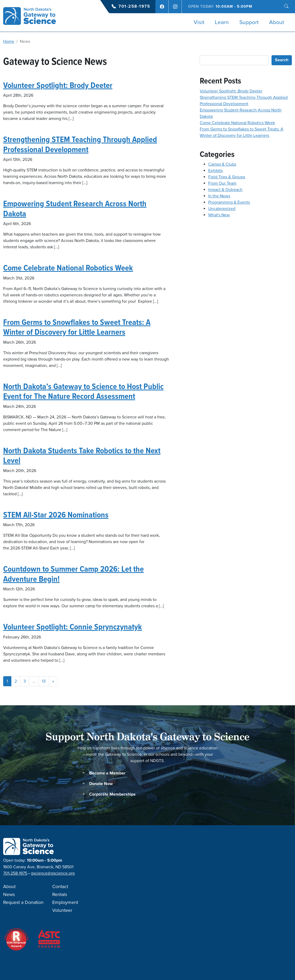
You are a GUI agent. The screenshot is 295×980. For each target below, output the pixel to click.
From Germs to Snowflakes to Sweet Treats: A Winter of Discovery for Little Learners (77, 327)
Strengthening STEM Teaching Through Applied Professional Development (80, 144)
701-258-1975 (134, 6)
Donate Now (97, 784)
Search (282, 60)
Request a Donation (23, 903)
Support (249, 22)
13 (44, 681)
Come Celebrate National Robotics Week (68, 268)
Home (9, 41)
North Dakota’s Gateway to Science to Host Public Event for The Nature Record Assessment (83, 391)
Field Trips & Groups (227, 177)
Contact (60, 887)
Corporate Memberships (108, 794)
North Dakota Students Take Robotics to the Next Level (82, 455)
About (277, 22)
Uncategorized (222, 209)
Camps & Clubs (222, 164)
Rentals (60, 895)
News (9, 895)
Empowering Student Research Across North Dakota (75, 208)
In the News (219, 196)
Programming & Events (229, 202)
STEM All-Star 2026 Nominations (56, 515)
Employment (65, 903)
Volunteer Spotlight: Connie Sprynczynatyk (73, 627)
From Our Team (222, 183)
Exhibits (215, 171)
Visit (199, 22)
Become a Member (103, 773)
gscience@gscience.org (53, 873)
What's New (219, 215)
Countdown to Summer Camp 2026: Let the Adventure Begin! (73, 574)
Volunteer (62, 911)
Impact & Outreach (225, 190)
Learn (222, 22)
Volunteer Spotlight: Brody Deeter (58, 85)
